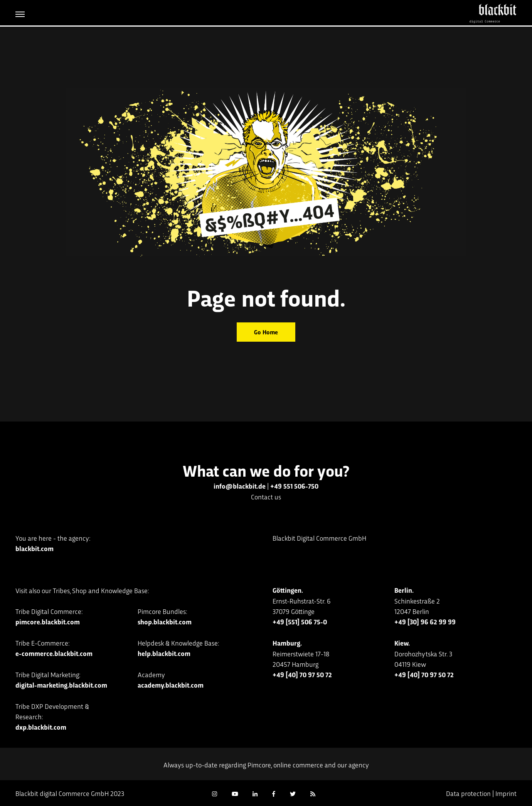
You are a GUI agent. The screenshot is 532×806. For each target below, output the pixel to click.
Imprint (506, 793)
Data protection (468, 793)
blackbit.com (35, 548)
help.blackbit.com (164, 653)
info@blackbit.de (240, 486)
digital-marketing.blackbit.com (61, 685)
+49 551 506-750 (294, 486)
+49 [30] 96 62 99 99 (425, 622)
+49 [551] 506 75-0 (300, 622)
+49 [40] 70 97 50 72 (302, 674)
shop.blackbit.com (165, 622)
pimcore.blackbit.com (48, 622)
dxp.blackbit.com (41, 727)
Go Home (266, 332)
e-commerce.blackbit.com (54, 653)
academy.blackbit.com (171, 685)
